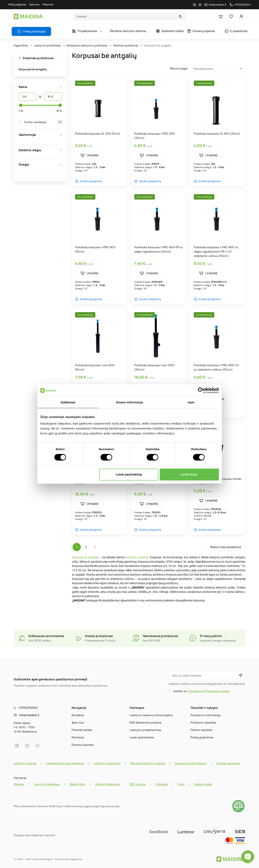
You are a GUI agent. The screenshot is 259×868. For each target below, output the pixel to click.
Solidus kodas (203, 784)
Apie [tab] (191, 402)
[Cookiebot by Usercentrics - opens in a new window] (201, 390)
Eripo (181, 784)
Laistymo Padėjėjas (47, 784)
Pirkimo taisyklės (201, 730)
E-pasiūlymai (236, 31)
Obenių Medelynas (107, 784)
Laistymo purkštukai (107, 763)
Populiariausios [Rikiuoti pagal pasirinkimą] (218, 69)
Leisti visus (189, 474)
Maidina (19, 784)
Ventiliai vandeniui (228, 763)
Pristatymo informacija (205, 715)
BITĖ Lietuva (138, 784)
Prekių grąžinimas (202, 737)
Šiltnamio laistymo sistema (128, 31)
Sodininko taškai (170, 31)
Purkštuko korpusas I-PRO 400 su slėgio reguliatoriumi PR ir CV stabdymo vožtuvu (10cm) (216, 252)
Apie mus (78, 723)
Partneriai (78, 737)
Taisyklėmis (195, 691)
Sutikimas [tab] (68, 402)
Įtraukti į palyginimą (88, 181)
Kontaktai (78, 715)
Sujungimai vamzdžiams (191, 763)
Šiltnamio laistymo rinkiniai (148, 763)
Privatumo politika (218, 691)
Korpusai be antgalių (33, 69)
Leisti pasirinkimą (129, 474)
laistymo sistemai (137, 557)
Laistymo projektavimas (145, 730)
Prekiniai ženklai (82, 730)
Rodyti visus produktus (226, 547)
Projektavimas (86, 31)
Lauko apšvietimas (142, 737)
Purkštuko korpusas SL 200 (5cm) (98, 134)
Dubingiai (162, 784)
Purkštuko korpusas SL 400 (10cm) (217, 134)
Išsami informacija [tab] (129, 402)
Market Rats (77, 784)
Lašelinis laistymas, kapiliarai (65, 763)
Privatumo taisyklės (203, 723)
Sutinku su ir (201, 691)
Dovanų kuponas (201, 31)
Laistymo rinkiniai (25, 763)
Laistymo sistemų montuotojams (151, 715)
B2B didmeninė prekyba (145, 723)
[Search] (126, 16)
